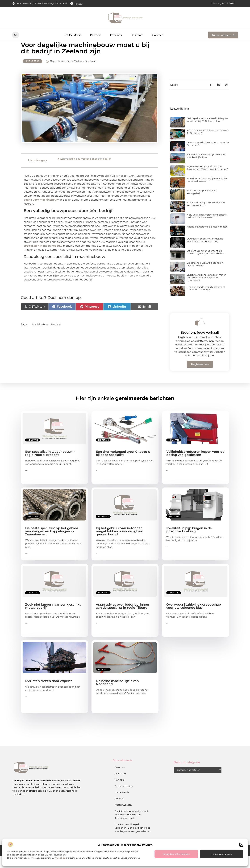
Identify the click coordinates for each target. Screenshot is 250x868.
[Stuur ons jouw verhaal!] (200, 333)
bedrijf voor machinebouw (41, 211)
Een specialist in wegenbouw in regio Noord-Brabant (50, 465)
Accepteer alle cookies (176, 854)
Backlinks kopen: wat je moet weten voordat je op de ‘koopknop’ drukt (131, 826)
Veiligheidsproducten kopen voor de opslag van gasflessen (195, 465)
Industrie (32, 73)
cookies (61, 858)
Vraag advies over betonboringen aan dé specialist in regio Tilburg (122, 618)
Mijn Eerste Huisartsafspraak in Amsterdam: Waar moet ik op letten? (208, 180)
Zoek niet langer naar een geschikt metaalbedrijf (53, 618)
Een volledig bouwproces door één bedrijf (86, 171)
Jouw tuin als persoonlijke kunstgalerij (202, 204)
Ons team (137, 35)
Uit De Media (73, 35)
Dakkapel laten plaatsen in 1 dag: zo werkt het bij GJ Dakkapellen (207, 131)
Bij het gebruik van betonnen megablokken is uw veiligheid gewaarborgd (120, 543)
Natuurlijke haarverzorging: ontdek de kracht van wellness (207, 228)
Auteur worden (123, 817)
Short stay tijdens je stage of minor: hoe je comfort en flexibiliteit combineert (207, 289)
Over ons (116, 35)
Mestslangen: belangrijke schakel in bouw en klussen (207, 192)
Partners (96, 35)
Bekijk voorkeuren (221, 854)
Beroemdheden (124, 798)
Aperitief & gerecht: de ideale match (207, 238)
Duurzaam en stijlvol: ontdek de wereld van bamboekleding (205, 252)
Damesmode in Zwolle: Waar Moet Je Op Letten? (208, 156)
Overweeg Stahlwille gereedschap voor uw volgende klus (194, 618)
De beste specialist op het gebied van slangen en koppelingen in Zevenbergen (52, 543)
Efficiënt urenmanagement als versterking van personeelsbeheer (206, 264)
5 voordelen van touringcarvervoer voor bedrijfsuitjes (206, 168)
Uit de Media (122, 804)
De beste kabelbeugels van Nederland (117, 694)
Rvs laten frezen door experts (49, 693)
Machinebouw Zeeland (47, 336)
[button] (241, 845)
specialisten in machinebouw (43, 257)
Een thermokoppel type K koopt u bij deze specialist (123, 465)
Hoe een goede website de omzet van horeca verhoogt (206, 300)
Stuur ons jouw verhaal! (200, 344)
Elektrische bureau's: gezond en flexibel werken (205, 276)
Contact (158, 35)
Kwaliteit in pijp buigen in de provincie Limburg (189, 541)
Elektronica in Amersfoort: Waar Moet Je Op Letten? (208, 143)
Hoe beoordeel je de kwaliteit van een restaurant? (206, 216)
